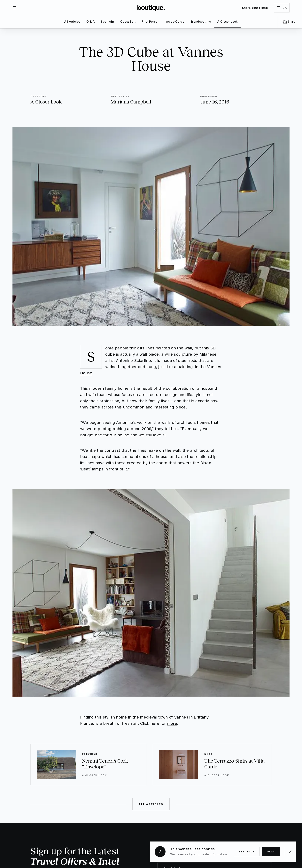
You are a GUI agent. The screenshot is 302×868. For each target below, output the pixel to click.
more (172, 723)
